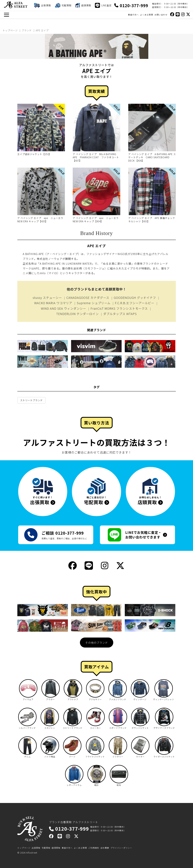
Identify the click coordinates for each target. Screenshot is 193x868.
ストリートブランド (31, 400)
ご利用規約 (94, 848)
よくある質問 (147, 15)
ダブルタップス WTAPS (120, 314)
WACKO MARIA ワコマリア (53, 303)
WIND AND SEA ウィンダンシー (63, 308)
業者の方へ (133, 15)
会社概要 (105, 848)
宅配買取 (46, 848)
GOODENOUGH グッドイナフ (135, 298)
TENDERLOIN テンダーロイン (77, 314)
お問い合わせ (161, 15)
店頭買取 (56, 848)
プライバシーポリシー (121, 848)
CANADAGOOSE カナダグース (88, 298)
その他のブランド (97, 643)
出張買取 (36, 848)
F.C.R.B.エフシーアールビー (135, 303)
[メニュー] (6, 15)
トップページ (24, 848)
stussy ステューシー (47, 298)
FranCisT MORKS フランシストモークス (119, 308)
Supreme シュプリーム (94, 303)
